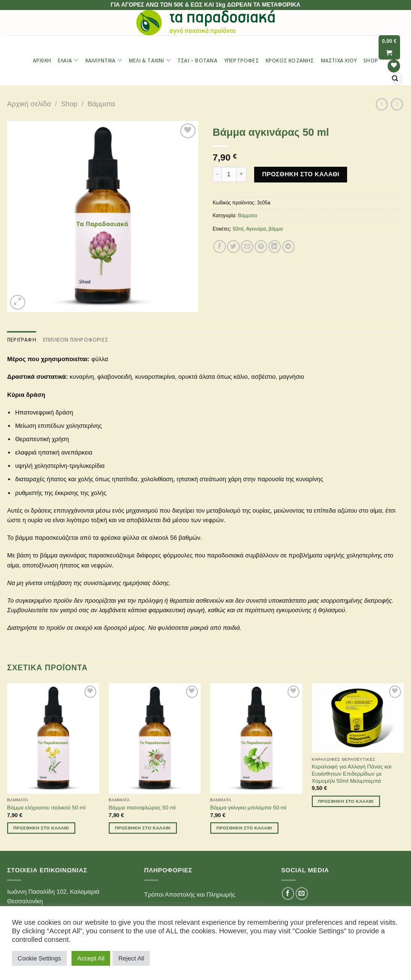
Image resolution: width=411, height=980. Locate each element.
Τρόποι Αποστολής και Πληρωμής (190, 894)
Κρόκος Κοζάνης (290, 61)
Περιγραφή (22, 340)
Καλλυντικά (104, 60)
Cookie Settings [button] (39, 958)
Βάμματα (101, 104)
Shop (371, 61)
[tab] (22, 340)
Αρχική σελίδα (29, 104)
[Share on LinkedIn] (275, 247)
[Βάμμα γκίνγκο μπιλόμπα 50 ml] (256, 738)
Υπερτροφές (241, 61)
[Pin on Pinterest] (261, 247)
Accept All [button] (91, 958)
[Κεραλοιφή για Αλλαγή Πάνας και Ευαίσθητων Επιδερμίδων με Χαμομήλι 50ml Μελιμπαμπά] (358, 718)
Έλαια (68, 60)
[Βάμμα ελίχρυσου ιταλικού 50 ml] (53, 738)
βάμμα (276, 229)
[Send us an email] (302, 894)
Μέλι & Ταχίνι (150, 60)
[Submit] (395, 79)
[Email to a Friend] (247, 247)
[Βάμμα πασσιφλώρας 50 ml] (155, 738)
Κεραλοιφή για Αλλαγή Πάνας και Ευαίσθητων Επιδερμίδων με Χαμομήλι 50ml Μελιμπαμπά (352, 774)
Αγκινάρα (256, 229)
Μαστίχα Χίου (339, 61)
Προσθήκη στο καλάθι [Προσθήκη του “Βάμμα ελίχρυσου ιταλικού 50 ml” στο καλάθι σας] (41, 828)
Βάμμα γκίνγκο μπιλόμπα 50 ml (248, 808)
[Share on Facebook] (219, 247)
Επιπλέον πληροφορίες (76, 340)
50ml (238, 229)
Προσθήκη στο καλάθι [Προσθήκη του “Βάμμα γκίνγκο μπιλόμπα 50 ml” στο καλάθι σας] (244, 828)
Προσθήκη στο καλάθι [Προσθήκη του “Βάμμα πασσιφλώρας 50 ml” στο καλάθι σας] (143, 828)
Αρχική (42, 61)
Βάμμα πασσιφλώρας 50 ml (142, 808)
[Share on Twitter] (233, 247)
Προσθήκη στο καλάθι (301, 174)
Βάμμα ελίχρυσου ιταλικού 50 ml (46, 808)
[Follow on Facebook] (288, 894)
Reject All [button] (131, 958)
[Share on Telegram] (288, 247)
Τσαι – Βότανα (197, 61)
